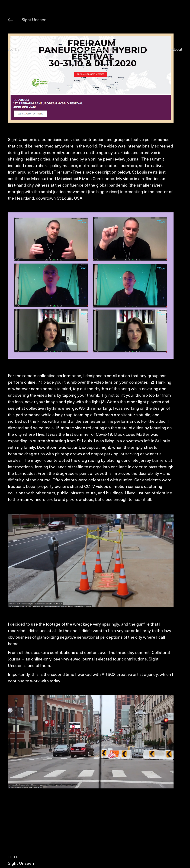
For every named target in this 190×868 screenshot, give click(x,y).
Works (14, 49)
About (177, 49)
